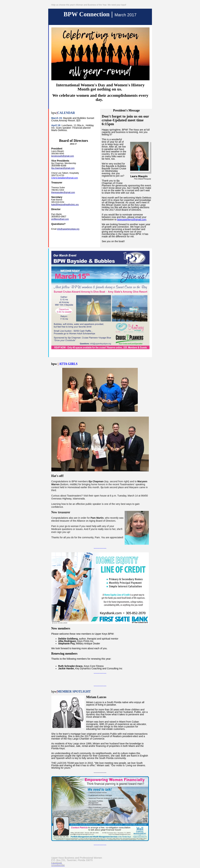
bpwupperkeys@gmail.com (132, 219)
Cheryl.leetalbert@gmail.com (65, 178)
